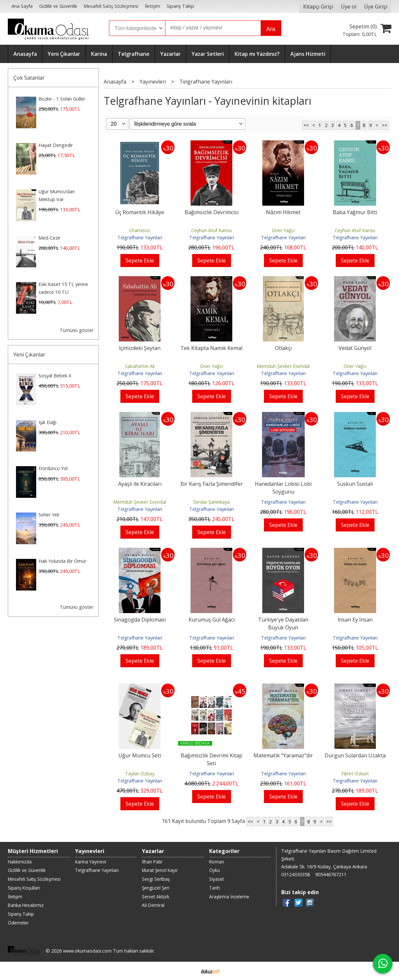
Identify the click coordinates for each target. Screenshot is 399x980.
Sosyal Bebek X (55, 376)
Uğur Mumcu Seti (140, 755)
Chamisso (140, 230)
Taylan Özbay (140, 774)
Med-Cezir (49, 238)
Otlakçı (283, 348)
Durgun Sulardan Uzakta (355, 755)
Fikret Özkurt (355, 774)
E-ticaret (189, 971)
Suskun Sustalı (355, 484)
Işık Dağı (47, 422)
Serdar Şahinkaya (211, 502)
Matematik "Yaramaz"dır (283, 755)
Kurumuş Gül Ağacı (212, 620)
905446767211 (331, 874)
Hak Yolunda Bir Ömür (62, 561)
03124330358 (296, 874)
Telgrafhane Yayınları (140, 237)
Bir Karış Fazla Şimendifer (212, 484)
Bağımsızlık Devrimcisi (212, 212)
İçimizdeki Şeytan (140, 348)
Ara (271, 29)
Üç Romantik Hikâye (140, 212)
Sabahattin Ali (140, 366)
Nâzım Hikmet (283, 212)
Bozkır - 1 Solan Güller (62, 99)
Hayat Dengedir (56, 145)
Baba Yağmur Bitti (355, 212)
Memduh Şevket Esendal (283, 366)
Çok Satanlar (29, 78)
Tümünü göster (77, 330)
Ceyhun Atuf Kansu (211, 230)
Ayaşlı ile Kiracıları (140, 484)
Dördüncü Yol (53, 468)
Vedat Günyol (355, 348)
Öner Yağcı (283, 230)
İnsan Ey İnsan (355, 620)
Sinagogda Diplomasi (140, 620)
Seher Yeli (49, 515)
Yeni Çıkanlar (29, 355)
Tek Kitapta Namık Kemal (211, 348)
